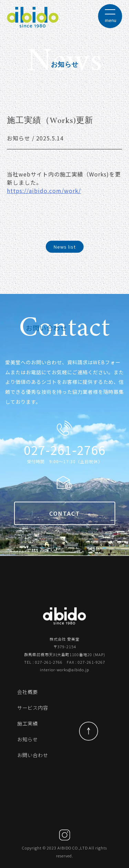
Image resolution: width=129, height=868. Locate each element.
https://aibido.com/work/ (44, 191)
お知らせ (28, 739)
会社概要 (28, 692)
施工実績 (28, 723)
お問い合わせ (33, 755)
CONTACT (65, 513)
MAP (99, 654)
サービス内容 (33, 707)
